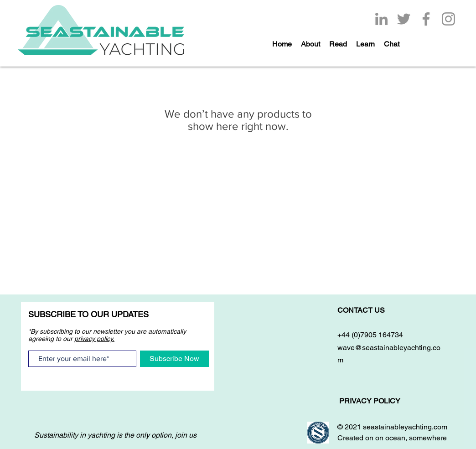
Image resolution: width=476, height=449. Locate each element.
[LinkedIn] (381, 19)
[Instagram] (448, 19)
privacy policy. (94, 339)
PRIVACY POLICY (371, 401)
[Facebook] (426, 19)
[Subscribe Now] (174, 359)
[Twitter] (404, 19)
